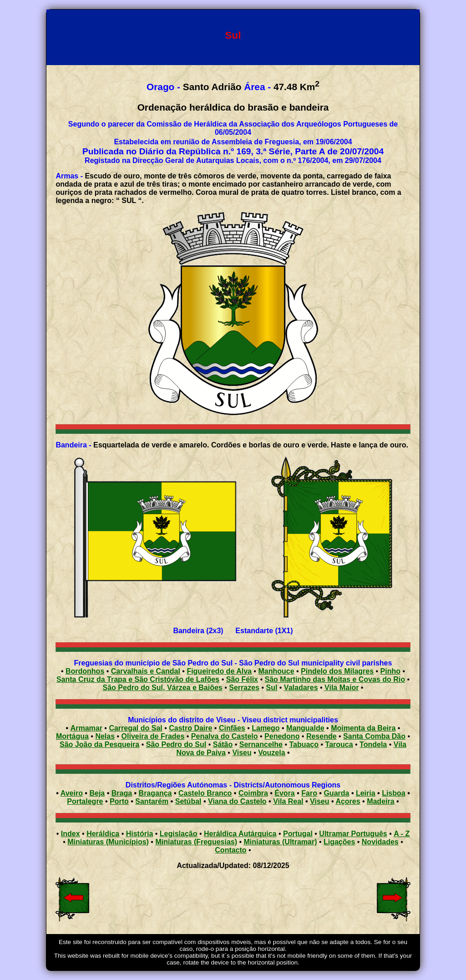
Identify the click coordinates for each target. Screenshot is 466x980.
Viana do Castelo (237, 801)
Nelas (105, 736)
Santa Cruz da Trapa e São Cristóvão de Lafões (138, 679)
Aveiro (72, 793)
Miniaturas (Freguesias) (196, 842)
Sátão (223, 744)
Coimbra (253, 793)
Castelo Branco (205, 793)
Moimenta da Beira (363, 728)
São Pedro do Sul (176, 744)
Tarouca (339, 744)
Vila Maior (342, 688)
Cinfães (232, 728)
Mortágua (72, 736)
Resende (322, 736)
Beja (97, 793)
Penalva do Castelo (225, 736)
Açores (348, 801)
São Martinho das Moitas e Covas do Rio (335, 679)
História (140, 834)
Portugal (298, 834)
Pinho (390, 671)
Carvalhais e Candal (146, 671)
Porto (119, 801)
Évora (284, 793)
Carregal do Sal (135, 728)
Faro (309, 793)
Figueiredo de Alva (219, 671)
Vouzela (271, 753)
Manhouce (276, 671)
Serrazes (244, 688)
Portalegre (85, 801)
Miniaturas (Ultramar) (281, 842)
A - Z (402, 834)
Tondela (373, 744)
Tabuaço (304, 744)
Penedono (282, 736)
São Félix (242, 679)
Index (71, 834)
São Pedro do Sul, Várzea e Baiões (163, 688)
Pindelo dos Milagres (337, 671)
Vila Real (288, 801)
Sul (271, 688)
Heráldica (103, 834)
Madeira (380, 801)
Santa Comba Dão (374, 736)
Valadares (301, 688)
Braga (122, 793)
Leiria (366, 793)
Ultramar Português (353, 834)
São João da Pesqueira (99, 744)
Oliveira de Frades (153, 736)
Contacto (230, 850)
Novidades (380, 842)
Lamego (266, 728)
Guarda (336, 793)
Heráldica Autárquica (240, 834)
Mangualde (305, 728)
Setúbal (188, 801)
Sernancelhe (261, 744)
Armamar (86, 728)
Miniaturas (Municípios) (108, 842)
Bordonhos (85, 671)
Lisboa (394, 793)
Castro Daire (190, 728)
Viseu (242, 753)
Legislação (179, 834)
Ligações (339, 842)
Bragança (155, 793)
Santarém (152, 801)
